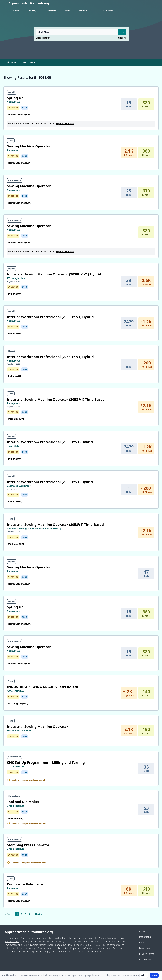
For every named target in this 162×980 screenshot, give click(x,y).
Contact (143, 943)
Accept (154, 975)
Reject (144, 975)
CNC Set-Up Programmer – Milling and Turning (46, 762)
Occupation (51, 11)
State (68, 11)
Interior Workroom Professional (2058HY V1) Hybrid (50, 317)
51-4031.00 (13, 855)
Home (16, 11)
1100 (25, 772)
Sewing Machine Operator (29, 146)
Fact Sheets (145, 960)
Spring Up (15, 98)
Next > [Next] (38, 914)
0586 (25, 812)
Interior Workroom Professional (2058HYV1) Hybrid (50, 442)
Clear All (122, 38)
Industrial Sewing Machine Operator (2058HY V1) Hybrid (54, 274)
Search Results (29, 62)
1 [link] (17, 914)
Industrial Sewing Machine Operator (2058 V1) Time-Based (56, 399)
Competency (15, 180)
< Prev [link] (8, 914)
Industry (32, 11)
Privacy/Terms (147, 954)
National (83, 11)
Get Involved (107, 11)
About (142, 931)
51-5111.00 (13, 894)
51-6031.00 (13, 108)
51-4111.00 (13, 812)
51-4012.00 (13, 772)
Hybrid (12, 92)
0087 (25, 894)
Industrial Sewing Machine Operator (38, 726)
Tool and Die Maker (23, 802)
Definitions (145, 937)
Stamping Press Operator (28, 845)
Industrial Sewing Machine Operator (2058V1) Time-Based (55, 524)
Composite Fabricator (25, 884)
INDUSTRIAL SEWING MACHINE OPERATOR (42, 687)
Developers (145, 948)
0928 (25, 855)
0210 (25, 108)
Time (11, 140)
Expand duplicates (65, 124)
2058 (25, 156)
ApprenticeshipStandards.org (29, 932)
